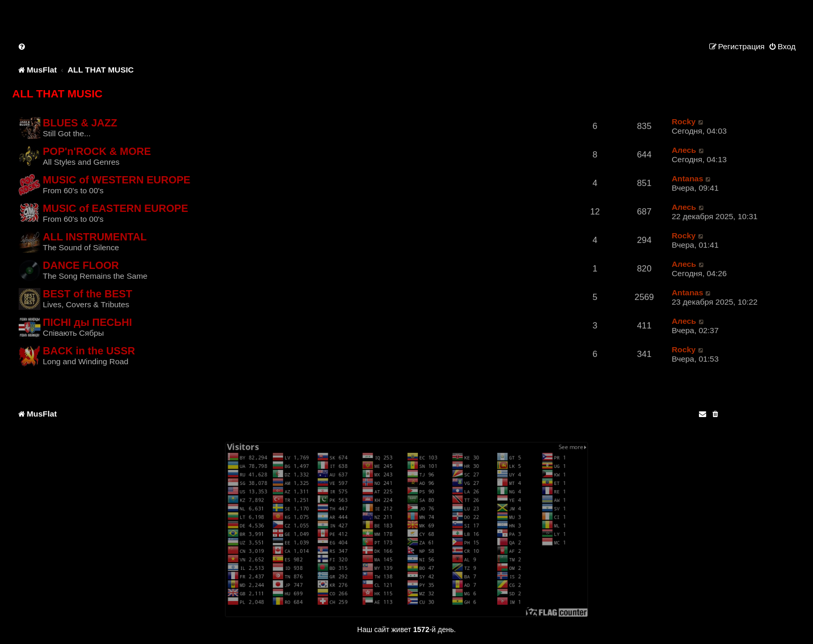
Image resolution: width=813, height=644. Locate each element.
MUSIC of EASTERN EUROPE (116, 208)
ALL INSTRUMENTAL (95, 237)
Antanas (687, 178)
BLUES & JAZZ (80, 123)
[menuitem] (22, 46)
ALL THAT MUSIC (58, 94)
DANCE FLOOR (81, 265)
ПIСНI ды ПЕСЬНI (88, 322)
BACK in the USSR (89, 351)
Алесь (684, 150)
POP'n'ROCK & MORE (97, 151)
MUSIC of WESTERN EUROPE (117, 180)
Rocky (683, 121)
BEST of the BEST (88, 294)
